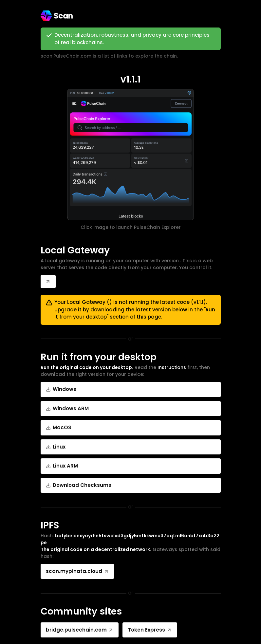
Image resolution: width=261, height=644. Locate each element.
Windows (61, 389)
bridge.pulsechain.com (80, 630)
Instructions (172, 367)
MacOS (59, 427)
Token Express (150, 630)
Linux (56, 447)
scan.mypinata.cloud (77, 571)
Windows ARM (67, 408)
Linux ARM (62, 466)
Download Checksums (79, 485)
